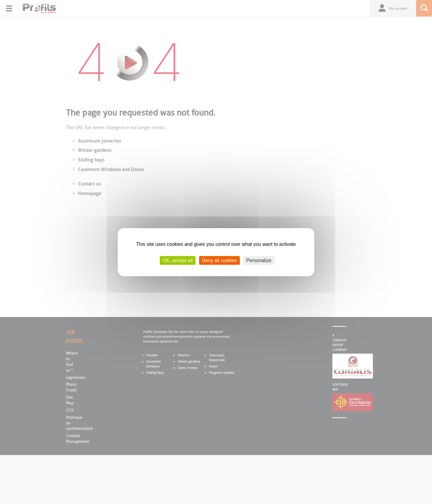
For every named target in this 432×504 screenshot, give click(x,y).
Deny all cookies (219, 260)
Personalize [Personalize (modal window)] (259, 260)
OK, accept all (178, 260)
